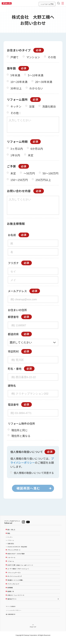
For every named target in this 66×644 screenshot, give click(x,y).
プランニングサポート (14, 555)
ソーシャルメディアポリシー (14, 615)
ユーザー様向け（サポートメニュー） (19, 574)
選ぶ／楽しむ (11, 534)
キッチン (10, 542)
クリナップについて (13, 589)
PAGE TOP (33, 632)
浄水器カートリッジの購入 (15, 585)
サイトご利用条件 (11, 611)
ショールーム (11, 562)
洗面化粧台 (11, 548)
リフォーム (11, 566)
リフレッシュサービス (14, 577)
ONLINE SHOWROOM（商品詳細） (18, 552)
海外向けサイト (12, 604)
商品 (9, 538)
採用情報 (10, 593)
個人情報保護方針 (11, 619)
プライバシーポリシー (32, 465)
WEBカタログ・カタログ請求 (16, 559)
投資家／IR (11, 596)
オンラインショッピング (15, 581)
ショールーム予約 (47, 4)
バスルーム (11, 545)
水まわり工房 (20, 570)
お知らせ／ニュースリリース (16, 600)
